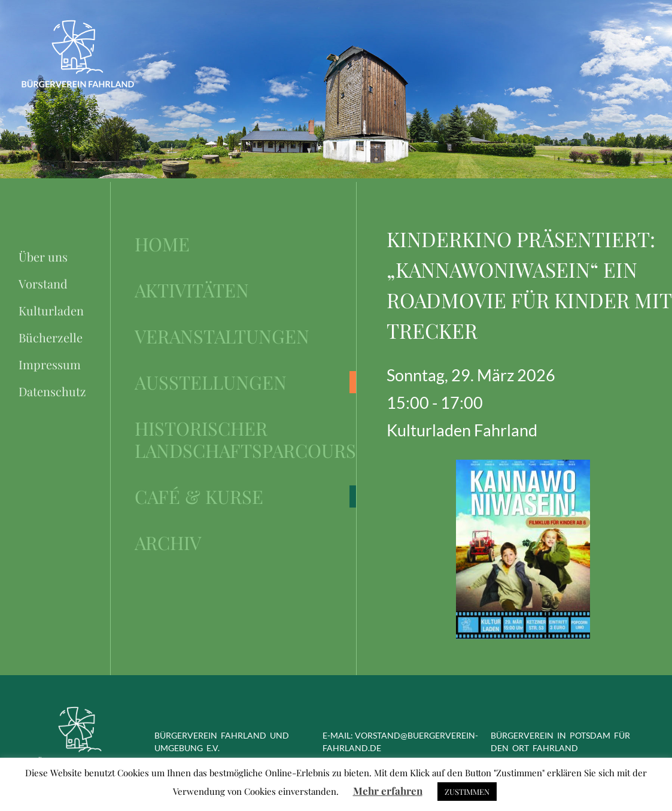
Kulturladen (51, 310)
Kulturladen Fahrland (462, 430)
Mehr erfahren (388, 791)
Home (162, 244)
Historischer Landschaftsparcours (245, 439)
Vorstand (43, 283)
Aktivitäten (192, 290)
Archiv (168, 543)
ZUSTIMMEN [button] (467, 792)
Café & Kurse (199, 496)
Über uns (43, 256)
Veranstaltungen (222, 336)
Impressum (50, 364)
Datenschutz (52, 391)
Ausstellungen (211, 382)
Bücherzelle (51, 337)
